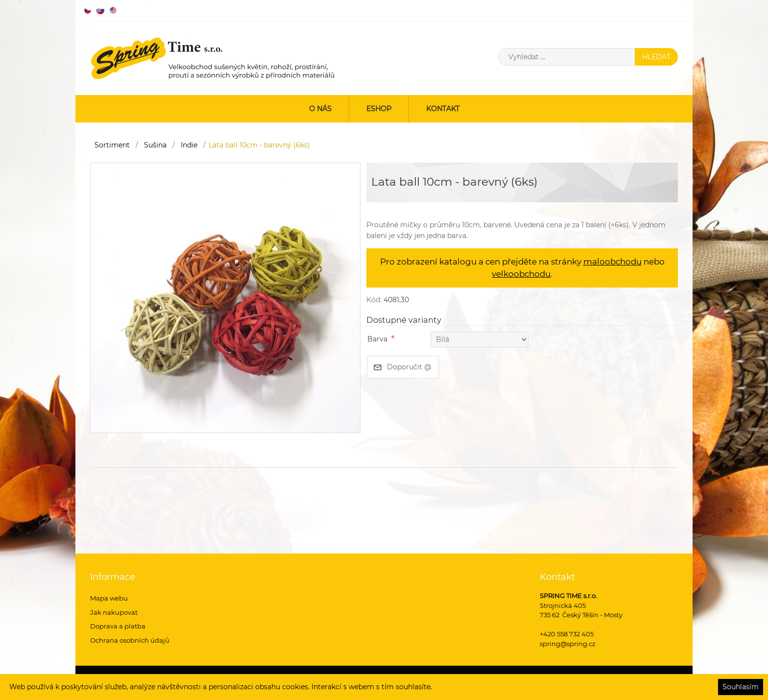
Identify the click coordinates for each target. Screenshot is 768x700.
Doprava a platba (118, 626)
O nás (320, 109)
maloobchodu (612, 262)
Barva (377, 339)
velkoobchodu (521, 274)
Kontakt (443, 109)
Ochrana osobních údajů (130, 640)
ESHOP (379, 109)
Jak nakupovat (114, 612)
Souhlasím (741, 687)
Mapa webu (109, 598)
